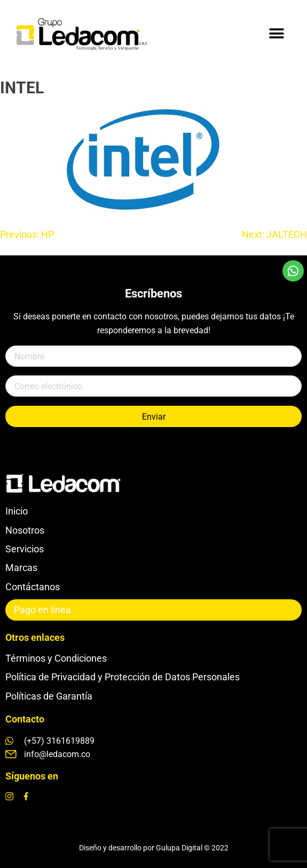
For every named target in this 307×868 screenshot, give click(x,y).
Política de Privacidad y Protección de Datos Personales (123, 677)
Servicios (25, 549)
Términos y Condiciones (56, 658)
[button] (276, 33)
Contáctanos (33, 587)
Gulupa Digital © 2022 (192, 848)
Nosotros (25, 530)
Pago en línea (42, 610)
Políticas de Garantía (49, 696)
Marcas (21, 568)
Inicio (17, 511)
